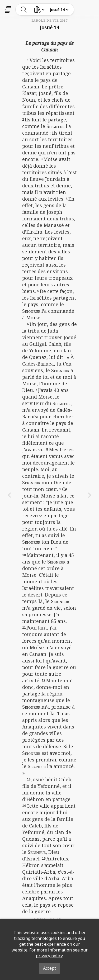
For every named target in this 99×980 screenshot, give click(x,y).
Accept (49, 968)
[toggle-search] (24, 10)
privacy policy (49, 956)
